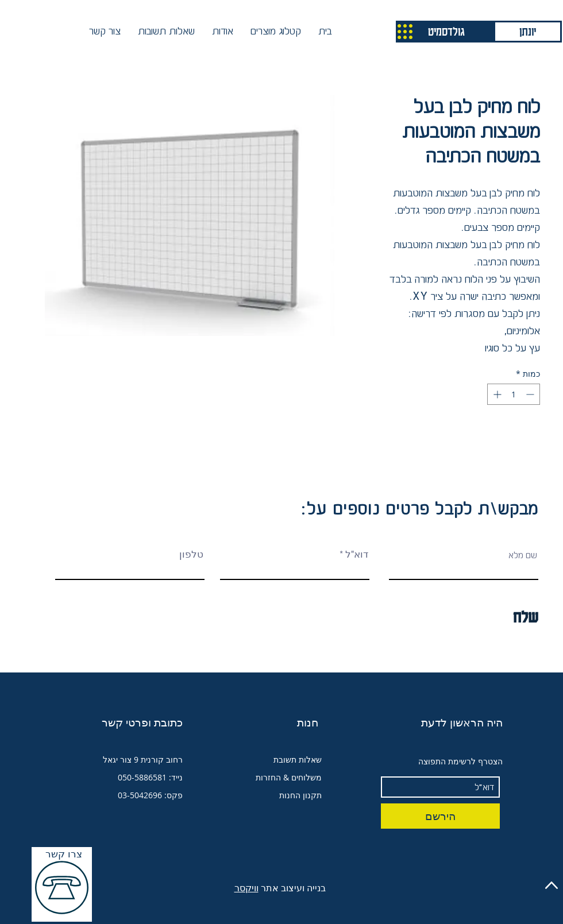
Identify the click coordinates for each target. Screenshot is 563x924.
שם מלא (523, 555)
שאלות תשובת (298, 759)
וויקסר (246, 888)
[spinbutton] (514, 394)
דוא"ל (357, 555)
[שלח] (485, 616)
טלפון (191, 555)
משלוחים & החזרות (289, 777)
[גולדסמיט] (446, 32)
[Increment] (496, 394)
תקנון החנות (300, 795)
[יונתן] (528, 32)
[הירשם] (440, 816)
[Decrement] (531, 394)
